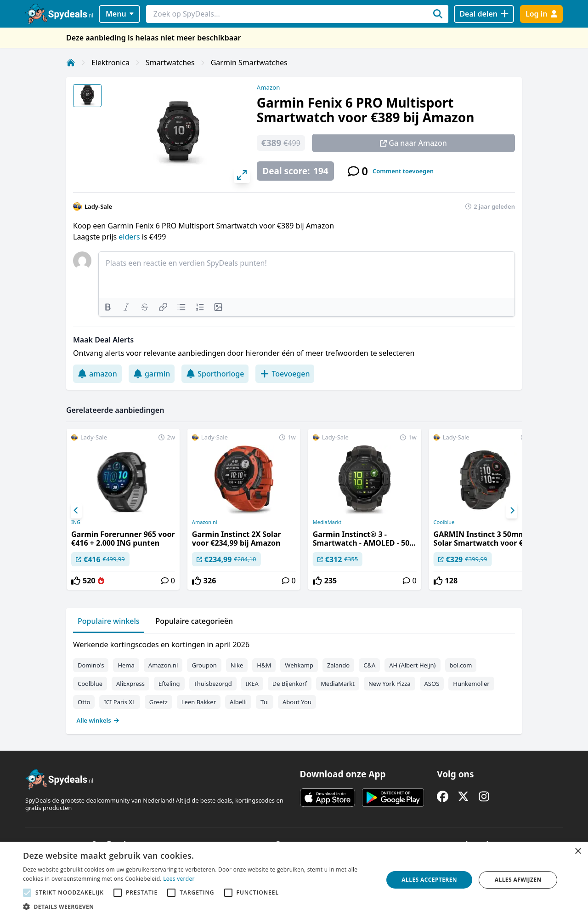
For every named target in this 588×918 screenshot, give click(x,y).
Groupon (204, 665)
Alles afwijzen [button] (518, 880)
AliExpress (130, 684)
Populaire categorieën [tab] (195, 621)
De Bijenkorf (290, 684)
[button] (198, 907)
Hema (126, 665)
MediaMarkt (327, 522)
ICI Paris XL (119, 702)
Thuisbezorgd (213, 684)
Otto (84, 702)
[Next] (512, 511)
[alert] (294, 880)
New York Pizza (390, 684)
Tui (265, 702)
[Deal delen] (484, 14)
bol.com (461, 665)
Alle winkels (98, 720)
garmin (152, 374)
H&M (264, 665)
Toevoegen (285, 374)
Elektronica (110, 63)
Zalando (338, 665)
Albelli (238, 702)
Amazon (268, 87)
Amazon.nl (205, 522)
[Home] (71, 63)
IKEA (252, 684)
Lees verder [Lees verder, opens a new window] (179, 879)
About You (297, 702)
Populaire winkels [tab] (109, 621)
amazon (97, 374)
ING (76, 522)
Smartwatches (170, 63)
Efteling (169, 684)
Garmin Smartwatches (249, 63)
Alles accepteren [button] (429, 880)
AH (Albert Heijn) (412, 665)
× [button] (578, 852)
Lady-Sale (98, 206)
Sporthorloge (215, 374)
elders (130, 237)
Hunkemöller (471, 684)
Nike (237, 665)
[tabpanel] (294, 680)
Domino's (91, 665)
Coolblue (444, 522)
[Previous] (76, 511)
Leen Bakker (199, 702)
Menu (120, 14)
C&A (369, 665)
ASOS (432, 684)
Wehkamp (299, 665)
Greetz (158, 702)
